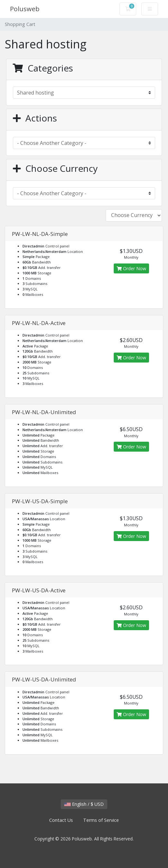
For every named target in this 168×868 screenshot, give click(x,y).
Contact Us (61, 820)
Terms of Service (101, 820)
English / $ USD (84, 804)
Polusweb (25, 9)
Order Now (131, 268)
